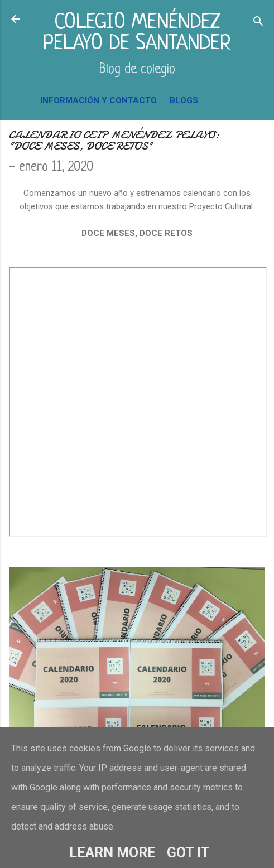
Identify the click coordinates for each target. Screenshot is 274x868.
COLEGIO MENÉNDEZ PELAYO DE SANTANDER (137, 33)
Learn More (112, 853)
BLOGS (184, 100)
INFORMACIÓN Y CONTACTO (98, 100)
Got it (188, 853)
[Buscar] (258, 23)
